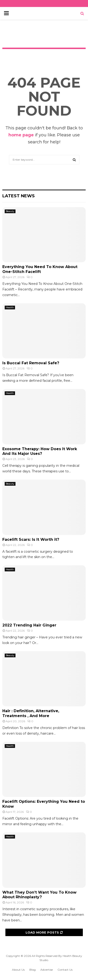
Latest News (19, 196)
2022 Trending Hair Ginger (29, 625)
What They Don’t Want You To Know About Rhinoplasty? (39, 895)
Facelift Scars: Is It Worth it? (31, 540)
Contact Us (65, 970)
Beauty (10, 211)
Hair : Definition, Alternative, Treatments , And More (31, 713)
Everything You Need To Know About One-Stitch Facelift (40, 269)
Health (10, 307)
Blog (33, 970)
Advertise (47, 970)
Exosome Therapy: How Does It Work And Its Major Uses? (40, 451)
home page (21, 135)
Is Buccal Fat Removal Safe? (31, 363)
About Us (18, 970)
